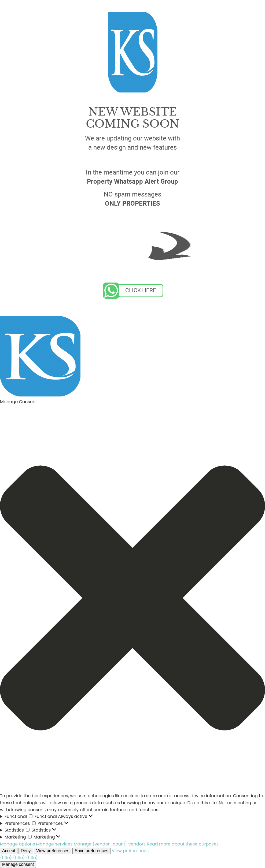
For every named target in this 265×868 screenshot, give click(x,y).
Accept (9, 851)
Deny (26, 851)
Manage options (17, 844)
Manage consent (18, 864)
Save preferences (91, 851)
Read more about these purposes (183, 844)
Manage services (54, 844)
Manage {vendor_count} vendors (110, 844)
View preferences (53, 851)
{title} (6, 858)
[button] (132, 599)
